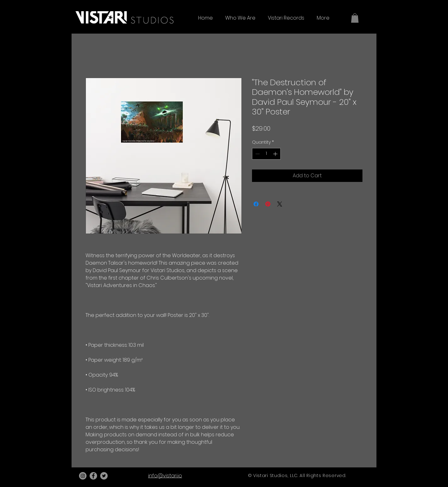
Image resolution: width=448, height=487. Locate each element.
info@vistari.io (165, 476)
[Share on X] (280, 204)
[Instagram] (83, 476)
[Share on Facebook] (256, 204)
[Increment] (276, 154)
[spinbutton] (266, 154)
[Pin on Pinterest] (268, 204)
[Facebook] (93, 476)
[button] (355, 18)
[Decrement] (257, 154)
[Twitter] (104, 476)
